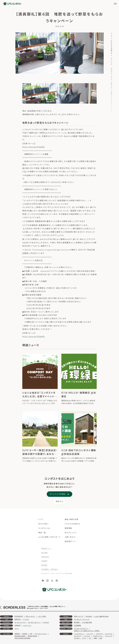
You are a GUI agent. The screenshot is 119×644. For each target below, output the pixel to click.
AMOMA (17, 634)
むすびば (46, 622)
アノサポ (26, 619)
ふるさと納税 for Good (101, 616)
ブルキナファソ (98, 636)
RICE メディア (79, 616)
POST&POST (19, 616)
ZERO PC (18, 619)
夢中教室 (77, 622)
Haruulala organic (20, 636)
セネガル (77, 638)
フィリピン (87, 636)
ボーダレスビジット (34, 622)
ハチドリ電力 (42, 616)
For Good (89, 616)
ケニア (84, 638)
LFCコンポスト (30, 616)
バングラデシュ (79, 634)
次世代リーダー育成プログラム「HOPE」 (87, 631)
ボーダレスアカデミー (81, 629)
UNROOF (18, 625)
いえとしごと (27, 625)
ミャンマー (90, 634)
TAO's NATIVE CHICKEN (22, 638)
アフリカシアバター (41, 634)
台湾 (101, 638)
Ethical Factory (33, 636)
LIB (31, 634)
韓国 (95, 638)
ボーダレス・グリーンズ (82, 619)
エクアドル (109, 634)
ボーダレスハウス (20, 622)
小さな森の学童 (87, 622)
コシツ (17, 629)
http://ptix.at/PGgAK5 (34, 147)
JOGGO (25, 634)
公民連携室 (78, 625)
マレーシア (109, 636)
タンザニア (78, 636)
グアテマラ (99, 634)
